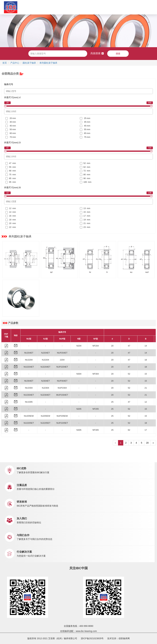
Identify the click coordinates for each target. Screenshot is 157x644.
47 (129, 346)
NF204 (96, 346)
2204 (62, 360)
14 (146, 346)
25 (112, 402)
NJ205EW (46, 416)
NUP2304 (62, 388)
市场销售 (72, 7)
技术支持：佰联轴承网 (119, 638)
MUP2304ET (62, 395)
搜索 (118, 54)
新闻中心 (86, 7)
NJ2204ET (45, 367)
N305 (79, 430)
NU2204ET (29, 367)
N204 (79, 346)
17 (146, 430)
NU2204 (29, 360)
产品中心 (49, 7)
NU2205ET (29, 423)
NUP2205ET (62, 423)
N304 (79, 374)
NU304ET (29, 381)
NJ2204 (46, 360)
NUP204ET (62, 353)
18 (146, 360)
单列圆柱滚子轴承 (48, 63)
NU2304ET (29, 395)
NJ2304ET (45, 395)
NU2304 (29, 388)
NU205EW (29, 416)
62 (129, 430)
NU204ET (29, 353)
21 (146, 388)
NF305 (96, 430)
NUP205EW (62, 416)
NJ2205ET (45, 423)
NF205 (96, 409)
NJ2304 (46, 388)
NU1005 (29, 402)
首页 (27, 7)
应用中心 (60, 7)
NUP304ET (62, 381)
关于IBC (35, 7)
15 (146, 374)
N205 (79, 409)
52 (129, 374)
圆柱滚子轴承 (29, 63)
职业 (98, 7)
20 (112, 346)
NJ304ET (45, 381)
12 (146, 402)
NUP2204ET (62, 367)
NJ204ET (45, 353)
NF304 (96, 374)
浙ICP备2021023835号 (92, 638)
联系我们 (107, 7)
